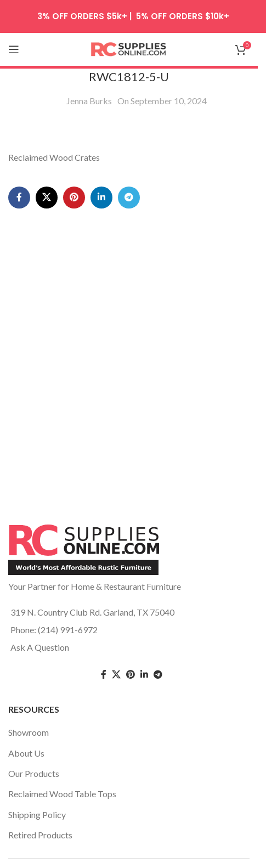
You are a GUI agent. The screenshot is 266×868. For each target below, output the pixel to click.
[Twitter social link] (116, 675)
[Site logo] (129, 48)
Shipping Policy (37, 815)
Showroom (29, 732)
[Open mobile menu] (14, 49)
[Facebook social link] (19, 198)
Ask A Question (40, 647)
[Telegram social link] (129, 198)
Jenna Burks (89, 101)
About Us (26, 753)
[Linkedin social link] (101, 198)
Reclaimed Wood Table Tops (62, 794)
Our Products (34, 773)
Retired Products (40, 835)
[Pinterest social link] (74, 198)
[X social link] (47, 198)
